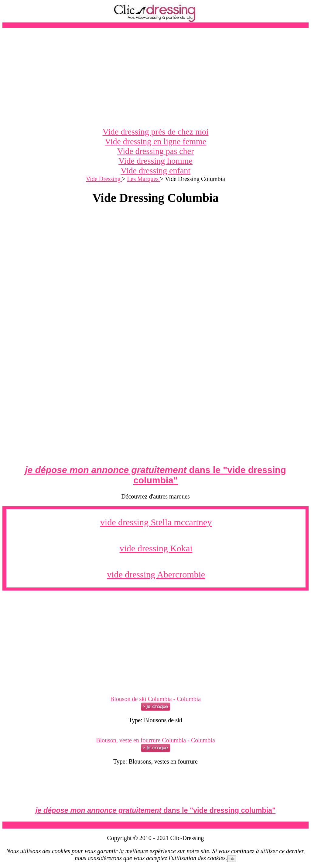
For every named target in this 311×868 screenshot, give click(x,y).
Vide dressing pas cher (156, 151)
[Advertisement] (155, 77)
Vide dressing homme (155, 161)
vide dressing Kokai (156, 548)
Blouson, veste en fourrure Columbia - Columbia (155, 740)
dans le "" (155, 475)
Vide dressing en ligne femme (155, 141)
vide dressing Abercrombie (156, 574)
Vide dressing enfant (155, 170)
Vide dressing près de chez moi (156, 132)
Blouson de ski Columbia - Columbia (155, 699)
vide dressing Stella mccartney (156, 522)
